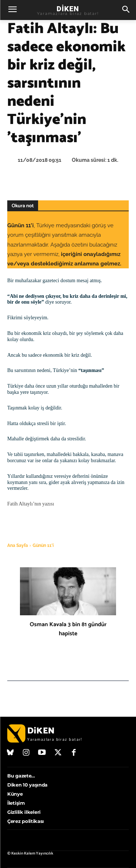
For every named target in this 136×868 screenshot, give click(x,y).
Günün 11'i (43, 545)
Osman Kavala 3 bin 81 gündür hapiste (68, 629)
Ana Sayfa (18, 545)
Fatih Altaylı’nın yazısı (31, 504)
